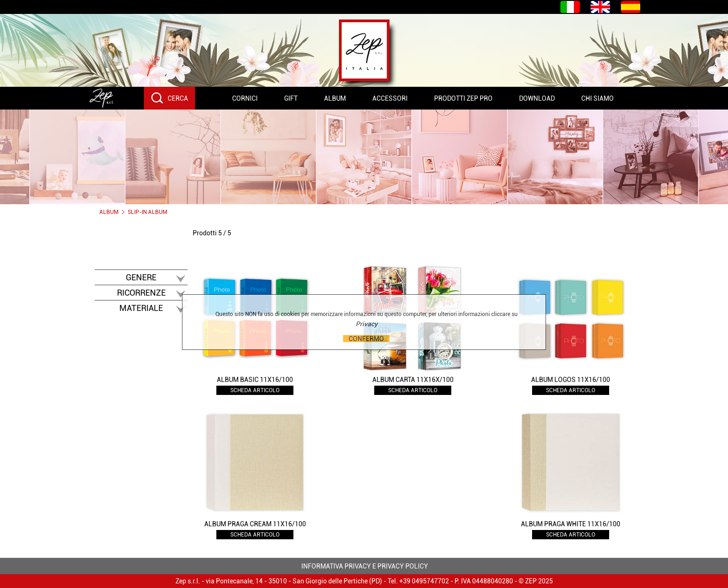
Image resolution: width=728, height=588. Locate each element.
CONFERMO (366, 339)
